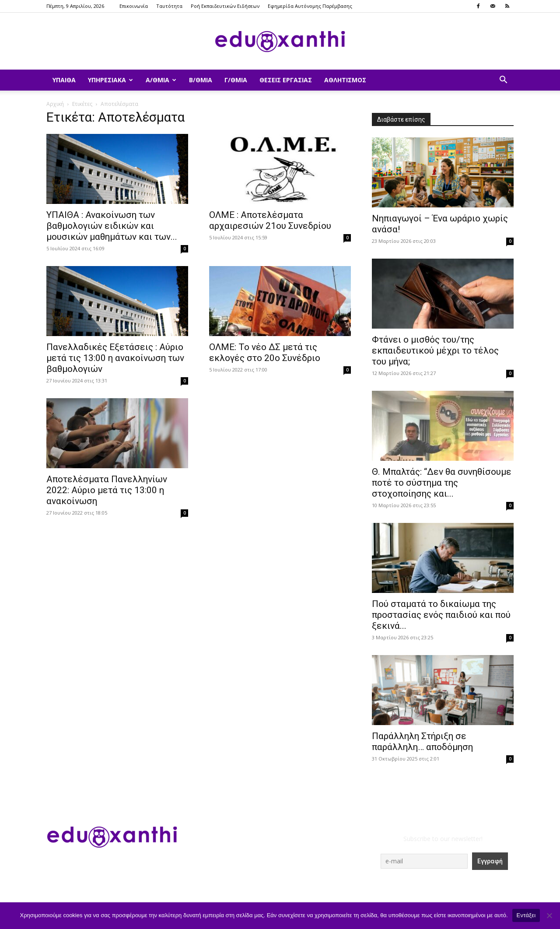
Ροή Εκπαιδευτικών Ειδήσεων (225, 6)
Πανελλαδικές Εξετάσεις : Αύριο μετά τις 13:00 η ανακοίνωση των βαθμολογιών (115, 358)
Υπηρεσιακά (110, 80)
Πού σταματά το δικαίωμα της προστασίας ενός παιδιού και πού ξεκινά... (441, 615)
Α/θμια (161, 80)
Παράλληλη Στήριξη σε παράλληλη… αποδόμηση (422, 741)
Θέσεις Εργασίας (286, 80)
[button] (503, 81)
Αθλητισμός (345, 80)
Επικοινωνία (134, 6)
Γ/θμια (236, 80)
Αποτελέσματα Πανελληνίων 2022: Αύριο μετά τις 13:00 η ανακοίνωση (107, 490)
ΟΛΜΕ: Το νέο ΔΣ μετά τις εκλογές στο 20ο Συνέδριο (265, 352)
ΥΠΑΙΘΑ (64, 80)
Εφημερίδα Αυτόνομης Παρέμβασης (310, 6)
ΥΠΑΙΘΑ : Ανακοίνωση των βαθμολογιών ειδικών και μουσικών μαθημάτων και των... (112, 226)
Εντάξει (526, 915)
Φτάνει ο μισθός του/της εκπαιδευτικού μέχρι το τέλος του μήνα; (435, 351)
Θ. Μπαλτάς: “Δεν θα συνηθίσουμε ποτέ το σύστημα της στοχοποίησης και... (442, 483)
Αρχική (55, 104)
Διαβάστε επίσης (401, 119)
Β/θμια (201, 80)
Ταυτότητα (169, 6)
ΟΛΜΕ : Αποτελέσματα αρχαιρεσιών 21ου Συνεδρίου (270, 220)
